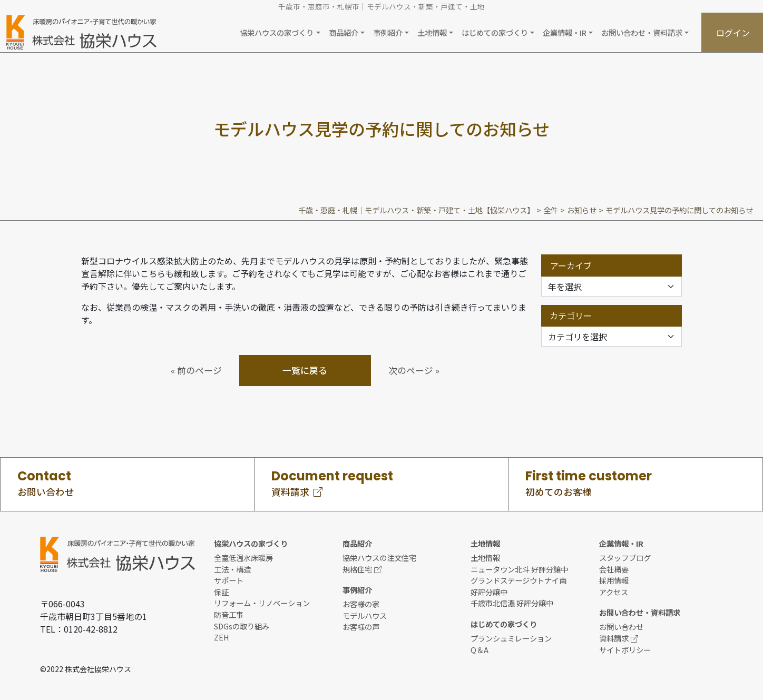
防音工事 (229, 614)
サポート (229, 580)
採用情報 (614, 580)
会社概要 (614, 569)
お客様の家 (361, 604)
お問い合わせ (621, 627)
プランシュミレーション (511, 638)
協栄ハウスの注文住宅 (379, 558)
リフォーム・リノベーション (262, 603)
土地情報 (485, 558)
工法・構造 (232, 569)
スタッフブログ (625, 558)
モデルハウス (365, 615)
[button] (280, 32)
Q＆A (480, 650)
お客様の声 (361, 627)
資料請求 (619, 638)
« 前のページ (196, 370)
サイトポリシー (625, 650)
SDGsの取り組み (242, 626)
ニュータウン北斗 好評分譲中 (519, 569)
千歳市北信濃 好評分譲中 (512, 603)
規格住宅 (362, 569)
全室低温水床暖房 (243, 558)
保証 (221, 592)
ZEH (222, 637)
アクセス (614, 592)
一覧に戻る (305, 370)
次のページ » (414, 370)
